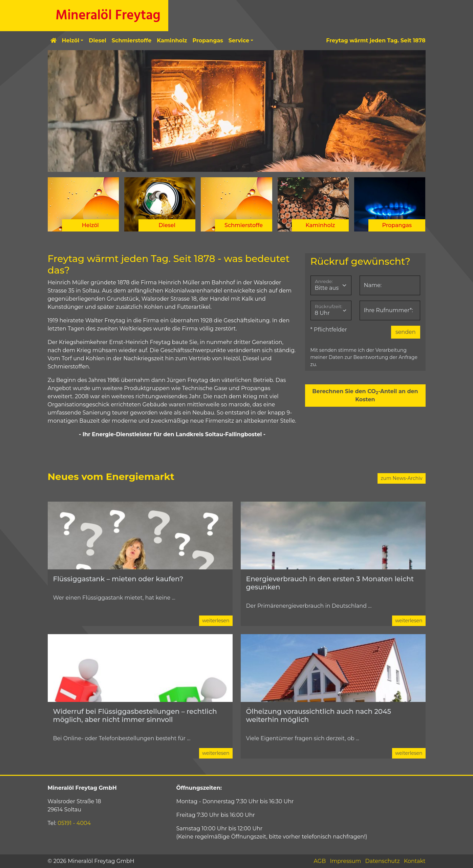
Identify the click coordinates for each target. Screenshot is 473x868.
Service (239, 41)
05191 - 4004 (74, 823)
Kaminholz (172, 41)
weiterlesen (216, 621)
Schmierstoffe (132, 41)
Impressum (345, 861)
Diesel (98, 41)
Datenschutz (383, 861)
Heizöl (71, 41)
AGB (320, 861)
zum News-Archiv (401, 478)
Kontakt (415, 861)
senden (406, 332)
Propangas (208, 41)
